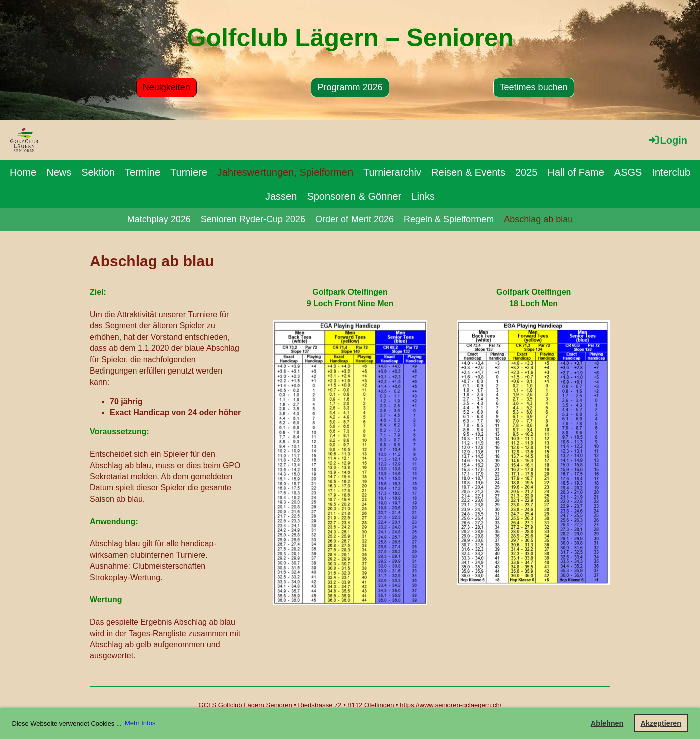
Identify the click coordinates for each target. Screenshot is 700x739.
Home (23, 172)
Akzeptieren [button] (661, 723)
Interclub (671, 172)
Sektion (98, 172)
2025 (527, 172)
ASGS (628, 172)
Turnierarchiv (392, 172)
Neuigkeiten (166, 87)
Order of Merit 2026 (355, 219)
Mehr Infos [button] (140, 723)
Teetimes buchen (534, 87)
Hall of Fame (576, 172)
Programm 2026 (350, 87)
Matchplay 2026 (159, 219)
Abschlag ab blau (538, 219)
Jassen (281, 196)
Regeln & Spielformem (449, 219)
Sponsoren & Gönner (354, 196)
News (59, 172)
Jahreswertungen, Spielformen (285, 172)
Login (667, 140)
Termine (142, 172)
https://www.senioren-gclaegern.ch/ (450, 705)
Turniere (189, 172)
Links (423, 196)
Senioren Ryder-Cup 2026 (253, 219)
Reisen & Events (468, 172)
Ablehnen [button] (607, 723)
